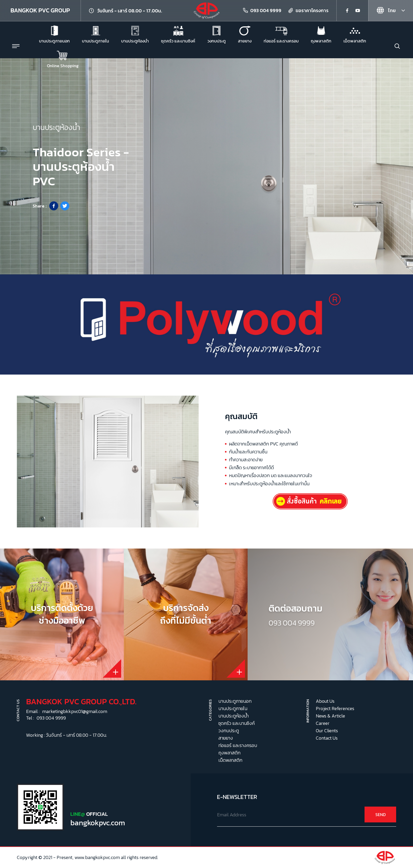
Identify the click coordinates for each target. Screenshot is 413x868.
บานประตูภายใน (233, 708)
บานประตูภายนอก (235, 701)
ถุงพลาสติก (229, 753)
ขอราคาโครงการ (312, 10)
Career (323, 723)
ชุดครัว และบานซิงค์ (237, 723)
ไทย (386, 10)
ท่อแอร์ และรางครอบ (238, 745)
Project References (335, 708)
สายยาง (226, 738)
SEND (380, 814)
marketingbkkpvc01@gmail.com (75, 711)
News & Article (330, 716)
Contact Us (327, 738)
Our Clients (327, 731)
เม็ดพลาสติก (230, 760)
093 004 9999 (266, 10)
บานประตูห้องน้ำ (233, 716)
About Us (325, 701)
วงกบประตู (229, 731)
